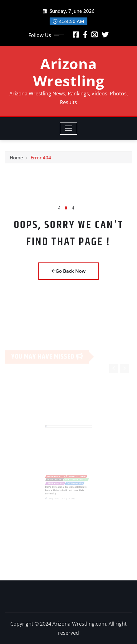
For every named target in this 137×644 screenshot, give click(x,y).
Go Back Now (68, 271)
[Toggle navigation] (68, 128)
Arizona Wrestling (69, 72)
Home (16, 159)
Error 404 (41, 159)
